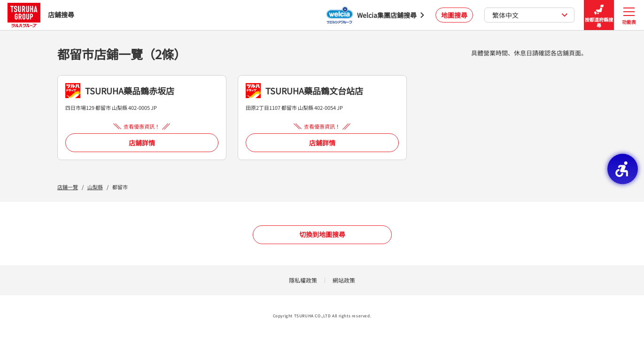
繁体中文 (530, 15)
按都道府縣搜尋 (599, 15)
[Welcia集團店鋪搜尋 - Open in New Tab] (375, 15)
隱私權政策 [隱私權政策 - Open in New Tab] (303, 280)
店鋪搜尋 (41, 15)
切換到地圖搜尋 (322, 234)
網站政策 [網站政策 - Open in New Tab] (344, 280)
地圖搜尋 (454, 15)
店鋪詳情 (142, 143)
